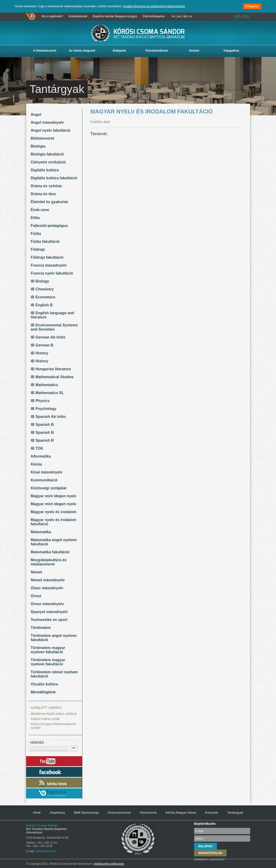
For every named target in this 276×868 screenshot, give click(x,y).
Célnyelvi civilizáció (48, 162)
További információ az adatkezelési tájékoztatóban (154, 6)
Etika (35, 218)
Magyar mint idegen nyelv (54, 496)
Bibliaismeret (42, 138)
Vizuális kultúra (44, 684)
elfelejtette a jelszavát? (210, 859)
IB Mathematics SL (47, 393)
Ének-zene (40, 210)
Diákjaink (119, 51)
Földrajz (38, 249)
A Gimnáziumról (45, 51)
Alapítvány (57, 813)
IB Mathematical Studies (52, 377)
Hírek (37, 813)
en (179, 16)
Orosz (36, 596)
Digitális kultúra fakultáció (54, 178)
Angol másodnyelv (47, 122)
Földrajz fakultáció (47, 257)
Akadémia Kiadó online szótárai (54, 714)
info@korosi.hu (46, 851)
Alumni (194, 51)
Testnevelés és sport (49, 620)
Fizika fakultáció (45, 242)
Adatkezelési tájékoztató (109, 864)
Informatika (41, 456)
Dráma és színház (46, 186)
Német (37, 572)
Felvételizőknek (157, 51)
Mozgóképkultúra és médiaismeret (49, 562)
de (185, 16)
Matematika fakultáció (50, 552)
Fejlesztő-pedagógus (49, 226)
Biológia (38, 146)
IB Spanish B (42, 425)
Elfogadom (252, 6)
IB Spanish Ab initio (48, 417)
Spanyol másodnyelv (49, 612)
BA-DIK (242, 16)
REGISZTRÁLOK (211, 853)
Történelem (41, 628)
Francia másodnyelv (49, 265)
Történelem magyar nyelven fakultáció (48, 650)
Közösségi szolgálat (49, 488)
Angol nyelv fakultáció (51, 130)
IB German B (42, 345)
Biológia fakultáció (47, 154)
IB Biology (40, 281)
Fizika (36, 234)
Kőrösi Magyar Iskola (181, 813)
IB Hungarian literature (51, 369)
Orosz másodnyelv (47, 604)
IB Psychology (44, 409)
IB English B (42, 305)
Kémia (36, 464)
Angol (36, 115)
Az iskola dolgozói (82, 51)
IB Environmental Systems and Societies (54, 327)
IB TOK (37, 448)
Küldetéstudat (78, 16)
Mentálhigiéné (43, 692)
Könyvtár (212, 813)
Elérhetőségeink (154, 16)
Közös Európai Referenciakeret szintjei (53, 726)
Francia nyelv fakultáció (52, 273)
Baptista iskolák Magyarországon (115, 16)
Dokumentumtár (119, 813)
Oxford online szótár (45, 719)
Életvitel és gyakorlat (49, 202)
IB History (40, 353)
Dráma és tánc (44, 194)
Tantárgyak (235, 813)
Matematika (41, 532)
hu (174, 16)
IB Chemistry (42, 289)
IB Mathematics (44, 385)
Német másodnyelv (48, 580)
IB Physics (40, 401)
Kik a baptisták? (52, 16)
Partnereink (148, 813)
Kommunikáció (44, 480)
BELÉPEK (206, 846)
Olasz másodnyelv (47, 588)
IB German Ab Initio (48, 337)
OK (74, 748)
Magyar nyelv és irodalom (54, 512)
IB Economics (43, 297)
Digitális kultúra (45, 170)
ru (191, 16)
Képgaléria (231, 51)
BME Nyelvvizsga (86, 813)
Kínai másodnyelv (47, 472)
